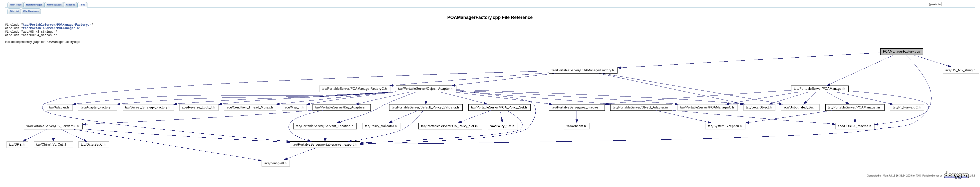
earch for (935, 4)
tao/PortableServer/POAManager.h (51, 30)
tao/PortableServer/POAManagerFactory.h (57, 25)
